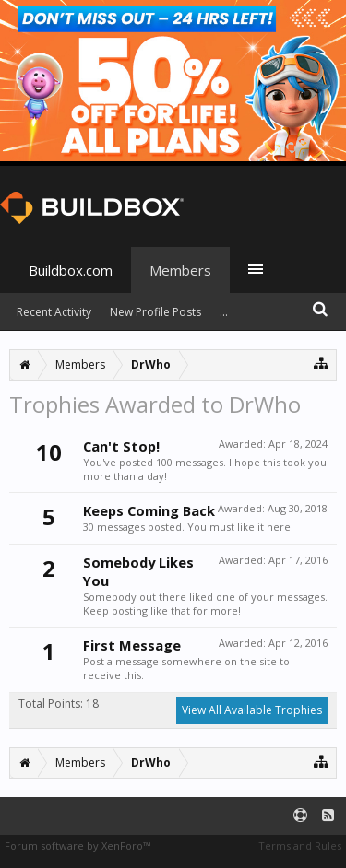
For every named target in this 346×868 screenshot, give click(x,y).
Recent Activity (54, 312)
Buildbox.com (71, 270)
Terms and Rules (300, 845)
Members (180, 270)
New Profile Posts (155, 312)
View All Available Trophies (252, 710)
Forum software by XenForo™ (78, 845)
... (224, 312)
